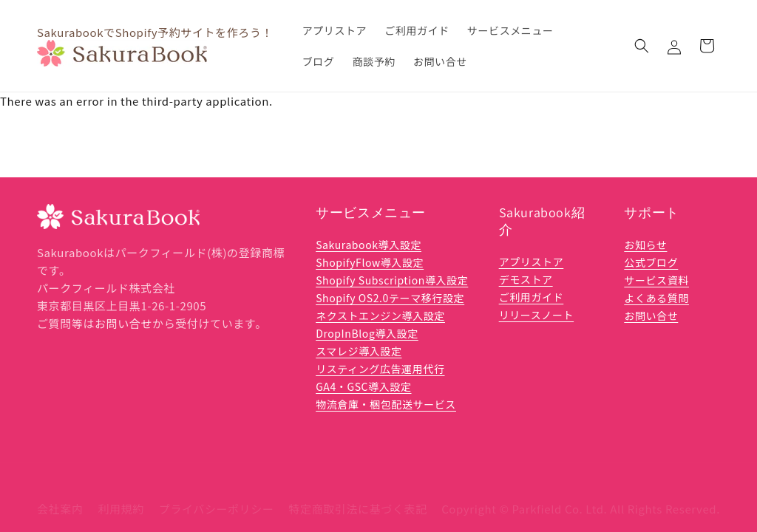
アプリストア (532, 262)
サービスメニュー (371, 212)
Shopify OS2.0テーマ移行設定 (390, 298)
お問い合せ (123, 323)
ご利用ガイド (532, 297)
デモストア (526, 279)
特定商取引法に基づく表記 (358, 496)
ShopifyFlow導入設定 (370, 262)
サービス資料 (656, 280)
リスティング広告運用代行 (380, 369)
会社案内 (60, 496)
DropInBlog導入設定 (367, 333)
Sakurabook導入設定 (369, 245)
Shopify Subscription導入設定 (392, 280)
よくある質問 (656, 298)
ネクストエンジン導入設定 (380, 316)
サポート (651, 212)
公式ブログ (651, 262)
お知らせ (645, 245)
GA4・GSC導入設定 (363, 386)
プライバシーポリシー (217, 496)
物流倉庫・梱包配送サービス (386, 404)
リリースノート (537, 315)
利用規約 (120, 496)
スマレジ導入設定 (359, 351)
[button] (642, 46)
